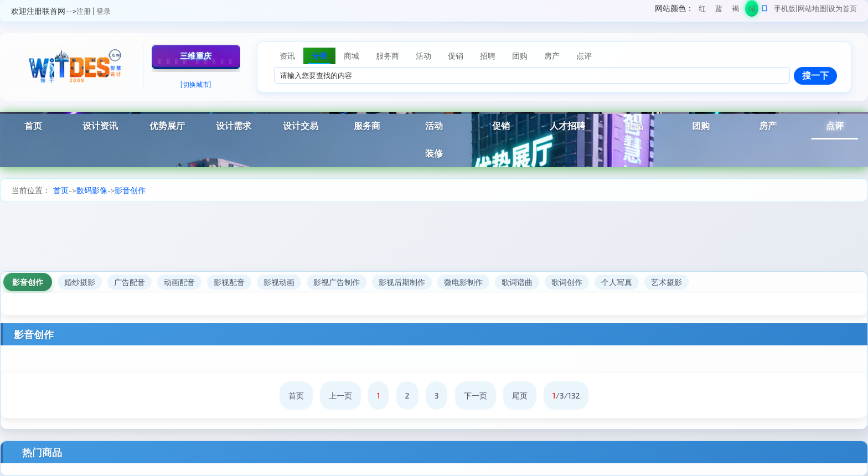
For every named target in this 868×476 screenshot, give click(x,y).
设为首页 (843, 8)
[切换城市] (196, 84)
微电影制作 (463, 282)
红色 (702, 10)
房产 (768, 125)
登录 (104, 11)
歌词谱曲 (517, 282)
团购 (701, 125)
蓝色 (719, 10)
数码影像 (92, 190)
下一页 (476, 395)
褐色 (735, 10)
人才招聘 (567, 125)
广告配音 (130, 282)
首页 (33, 125)
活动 (434, 125)
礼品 (634, 125)
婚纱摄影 (80, 282)
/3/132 (566, 395)
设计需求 (234, 125)
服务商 (367, 125)
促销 (501, 125)
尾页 (520, 395)
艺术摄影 (666, 282)
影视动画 (279, 282)
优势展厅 (167, 125)
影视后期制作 (402, 282)
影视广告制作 (337, 282)
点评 (835, 125)
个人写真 (617, 282)
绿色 (752, 10)
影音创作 (130, 190)
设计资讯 (100, 125)
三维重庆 (196, 56)
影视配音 (229, 282)
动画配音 (179, 282)
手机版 (785, 8)
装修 (434, 153)
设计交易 (301, 125)
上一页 (340, 395)
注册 (84, 11)
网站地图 (812, 8)
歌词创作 (567, 282)
